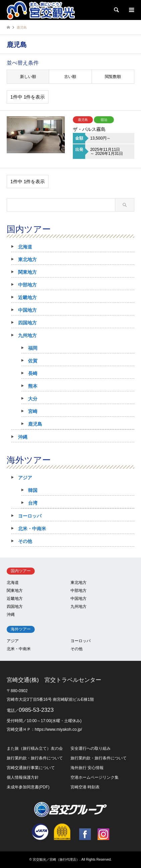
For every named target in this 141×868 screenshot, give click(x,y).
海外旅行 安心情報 (87, 768)
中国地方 (27, 310)
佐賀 (33, 361)
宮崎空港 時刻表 (85, 787)
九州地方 (27, 335)
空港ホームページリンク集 (95, 777)
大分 (33, 399)
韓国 (33, 490)
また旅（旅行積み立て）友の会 (35, 748)
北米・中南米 (32, 529)
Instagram (103, 834)
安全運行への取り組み (91, 748)
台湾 (33, 503)
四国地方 (27, 323)
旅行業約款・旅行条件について (35, 758)
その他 (25, 541)
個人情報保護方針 (23, 777)
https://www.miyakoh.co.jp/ (58, 729)
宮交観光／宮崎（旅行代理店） (56, 860)
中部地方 (27, 285)
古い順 (70, 77)
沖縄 (23, 437)
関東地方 (27, 272)
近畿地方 (27, 297)
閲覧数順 (113, 77)
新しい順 (28, 77)
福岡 (33, 348)
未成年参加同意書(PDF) (28, 787)
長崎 (33, 373)
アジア (25, 478)
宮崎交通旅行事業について (31, 768)
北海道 (25, 247)
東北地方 (27, 259)
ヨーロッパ (30, 516)
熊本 (33, 386)
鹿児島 (35, 424)
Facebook (85, 834)
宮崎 (33, 411)
